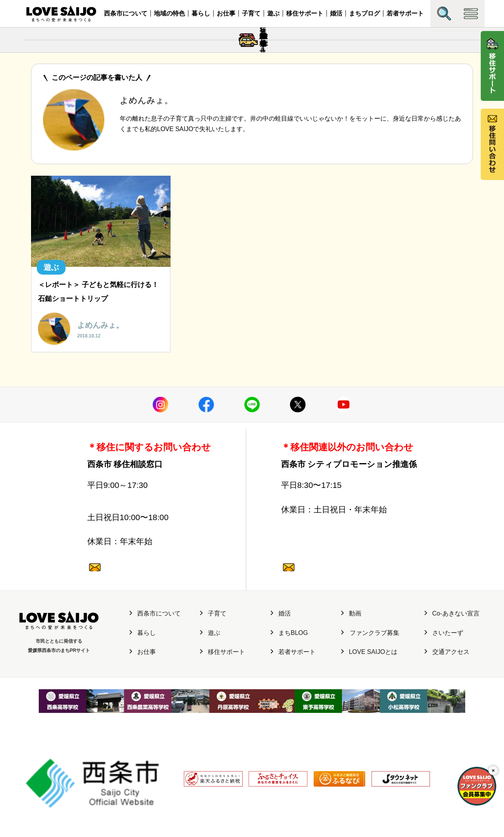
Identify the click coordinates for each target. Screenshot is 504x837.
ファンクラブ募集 (370, 694)
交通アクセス (447, 713)
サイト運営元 (110, 796)
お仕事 (226, 13)
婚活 (336, 13)
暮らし (201, 13)
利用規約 (192, 796)
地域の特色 (169, 13)
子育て (251, 13)
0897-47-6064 (149, 534)
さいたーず (444, 694)
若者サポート (405, 13)
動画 (351, 675)
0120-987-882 (149, 583)
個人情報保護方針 (154, 796)
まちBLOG (289, 694)
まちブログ (364, 13)
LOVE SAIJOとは (369, 713)
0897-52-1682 (343, 534)
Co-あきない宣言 (452, 675)
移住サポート (305, 13)
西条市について (126, 13)
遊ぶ (273, 13)
